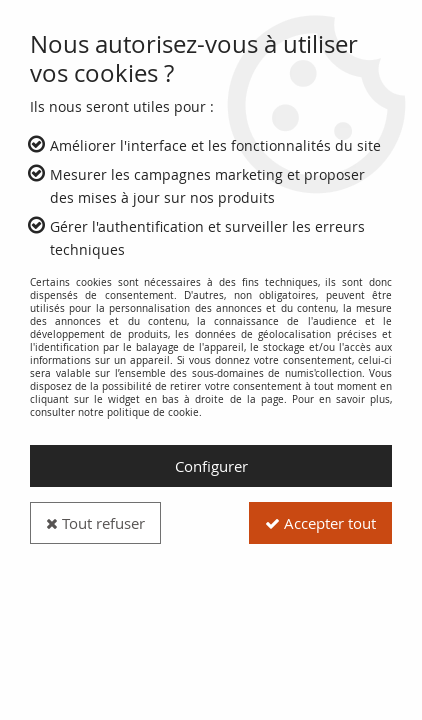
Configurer (211, 466)
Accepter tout (320, 523)
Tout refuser (95, 523)
